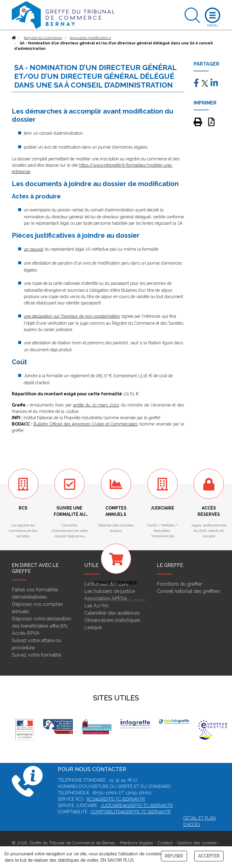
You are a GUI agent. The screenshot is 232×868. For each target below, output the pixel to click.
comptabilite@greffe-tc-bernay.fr (131, 812)
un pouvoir (34, 249)
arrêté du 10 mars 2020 (96, 405)
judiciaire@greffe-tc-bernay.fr (137, 805)
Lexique (93, 627)
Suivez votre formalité (36, 655)
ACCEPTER (209, 856)
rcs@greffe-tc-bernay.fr (116, 799)
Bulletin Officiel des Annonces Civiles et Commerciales (85, 424)
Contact (165, 843)
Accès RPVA (26, 633)
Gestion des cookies (197, 843)
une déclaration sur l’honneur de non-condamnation (72, 316)
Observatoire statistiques (112, 620)
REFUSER (174, 856)
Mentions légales (137, 843)
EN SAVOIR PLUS (117, 860)
